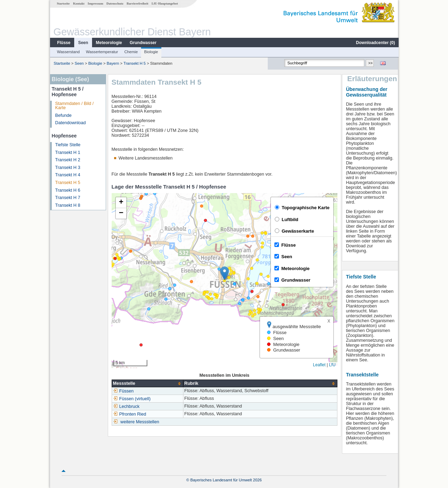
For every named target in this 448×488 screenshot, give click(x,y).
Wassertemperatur (102, 52)
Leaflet (319, 365)
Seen (83, 43)
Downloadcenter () (375, 43)
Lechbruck (126, 406)
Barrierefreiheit (137, 3)
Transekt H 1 (68, 153)
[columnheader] (147, 384)
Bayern (113, 63)
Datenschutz (115, 3)
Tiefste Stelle (68, 145)
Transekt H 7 (68, 198)
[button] (224, 273)
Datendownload (70, 123)
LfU (332, 365)
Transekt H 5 (134, 63)
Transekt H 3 (68, 168)
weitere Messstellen (139, 422)
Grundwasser (143, 43)
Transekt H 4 (68, 175)
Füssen (123, 391)
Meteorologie (109, 43)
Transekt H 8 (68, 205)
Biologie (151, 52)
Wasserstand (68, 52)
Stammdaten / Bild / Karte (74, 106)
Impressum (95, 3)
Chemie (131, 52)
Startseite (63, 3)
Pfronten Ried (129, 414)
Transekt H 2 (68, 160)
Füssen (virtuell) (132, 399)
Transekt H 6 (68, 190)
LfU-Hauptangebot (164, 3)
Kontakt (79, 3)
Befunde (63, 115)
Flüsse (63, 43)
